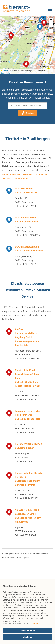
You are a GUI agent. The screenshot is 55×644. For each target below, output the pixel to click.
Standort (28, 113)
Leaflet (4, 70)
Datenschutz (35, 623)
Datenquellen (6, 73)
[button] (40, 27)
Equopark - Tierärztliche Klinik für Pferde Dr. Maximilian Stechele (28, 415)
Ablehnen (28, 637)
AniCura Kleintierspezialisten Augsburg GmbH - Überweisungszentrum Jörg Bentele (27, 337)
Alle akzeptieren (28, 630)
